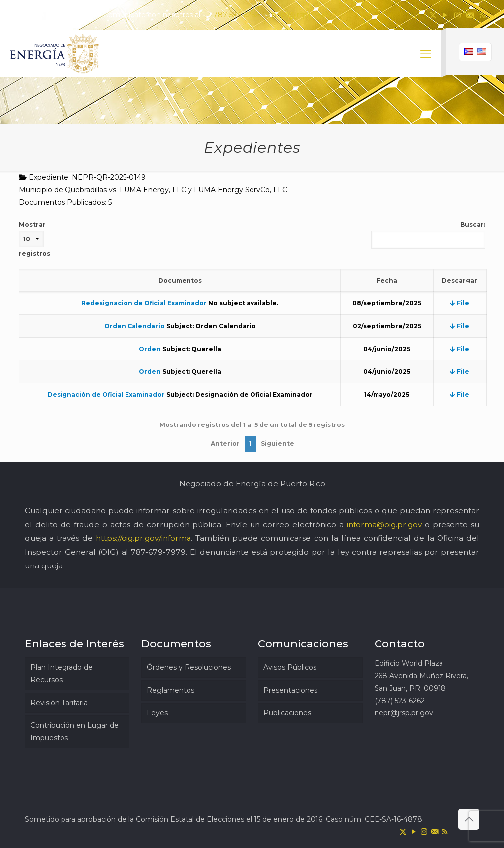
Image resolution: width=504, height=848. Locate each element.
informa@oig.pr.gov (384, 525)
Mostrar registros (34, 239)
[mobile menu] (426, 54)
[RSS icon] (482, 15)
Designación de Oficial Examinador (106, 394)
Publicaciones (287, 713)
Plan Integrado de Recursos (62, 673)
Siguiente (278, 444)
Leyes (157, 713)
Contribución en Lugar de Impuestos (74, 732)
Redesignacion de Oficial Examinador (144, 303)
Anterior (225, 444)
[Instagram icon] (458, 15)
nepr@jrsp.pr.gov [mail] (301, 15)
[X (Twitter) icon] (433, 15)
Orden (150, 349)
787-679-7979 (158, 552)
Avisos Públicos (290, 667)
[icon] (470, 15)
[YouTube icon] (445, 15)
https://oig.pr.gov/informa (143, 538)
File (460, 303)
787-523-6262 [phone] (236, 15)
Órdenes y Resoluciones (189, 667)
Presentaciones (290, 690)
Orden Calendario (134, 326)
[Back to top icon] (469, 819)
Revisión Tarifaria (59, 703)
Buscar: (428, 235)
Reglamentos (171, 690)
